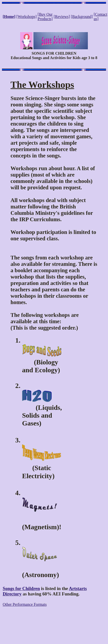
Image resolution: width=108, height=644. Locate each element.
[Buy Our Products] (45, 17)
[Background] (82, 17)
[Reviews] (62, 17)
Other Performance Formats (25, 604)
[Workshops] (27, 17)
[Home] (9, 17)
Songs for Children (21, 588)
